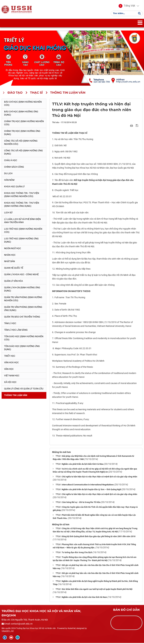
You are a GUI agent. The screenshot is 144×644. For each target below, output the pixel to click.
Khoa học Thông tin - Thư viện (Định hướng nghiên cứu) (22, 196)
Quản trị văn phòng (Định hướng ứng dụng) (23, 310)
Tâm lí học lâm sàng (16, 331)
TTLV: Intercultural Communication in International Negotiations (85, 486)
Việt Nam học (12, 377)
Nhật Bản (10, 262)
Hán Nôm (9, 181)
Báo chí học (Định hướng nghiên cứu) (23, 105)
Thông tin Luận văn (16, 396)
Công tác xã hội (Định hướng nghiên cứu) (21, 143)
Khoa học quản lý (14, 187)
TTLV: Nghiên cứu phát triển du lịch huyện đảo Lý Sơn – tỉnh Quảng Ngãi (88, 491)
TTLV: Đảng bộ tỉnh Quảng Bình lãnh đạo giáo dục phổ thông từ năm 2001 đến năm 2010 (95, 537)
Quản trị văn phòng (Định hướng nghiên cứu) (23, 300)
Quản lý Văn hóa (14, 282)
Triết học (10, 357)
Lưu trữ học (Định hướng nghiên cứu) (23, 231)
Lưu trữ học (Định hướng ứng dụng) (21, 241)
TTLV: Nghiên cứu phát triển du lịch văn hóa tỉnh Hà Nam (81, 598)
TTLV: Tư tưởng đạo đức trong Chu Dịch (74, 553)
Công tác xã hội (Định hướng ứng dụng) (23, 153)
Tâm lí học (10, 324)
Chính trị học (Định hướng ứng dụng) (22, 134)
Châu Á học (11, 161)
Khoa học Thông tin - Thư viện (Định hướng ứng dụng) (22, 205)
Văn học (9, 370)
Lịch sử (8, 213)
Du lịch (8, 174)
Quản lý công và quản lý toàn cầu (24, 390)
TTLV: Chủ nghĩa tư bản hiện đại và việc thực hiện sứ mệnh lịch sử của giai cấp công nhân (96, 478)
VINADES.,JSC (8, 632)
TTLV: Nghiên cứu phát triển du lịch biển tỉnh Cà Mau (80, 465)
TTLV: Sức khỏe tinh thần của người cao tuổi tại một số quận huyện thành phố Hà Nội (94, 590)
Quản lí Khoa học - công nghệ (21, 275)
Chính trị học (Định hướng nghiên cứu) (24, 124)
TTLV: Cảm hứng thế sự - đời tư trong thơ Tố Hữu (78, 503)
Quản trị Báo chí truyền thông (22, 318)
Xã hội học (10, 383)
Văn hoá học (11, 364)
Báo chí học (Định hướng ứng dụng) (21, 114)
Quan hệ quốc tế (14, 269)
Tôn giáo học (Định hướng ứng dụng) (22, 349)
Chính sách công (14, 168)
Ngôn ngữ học (13, 249)
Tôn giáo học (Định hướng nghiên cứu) (24, 339)
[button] (126, 6)
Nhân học (10, 256)
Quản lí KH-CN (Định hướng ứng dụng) (22, 290)
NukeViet (72, 629)
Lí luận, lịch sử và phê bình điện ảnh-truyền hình (22, 222)
